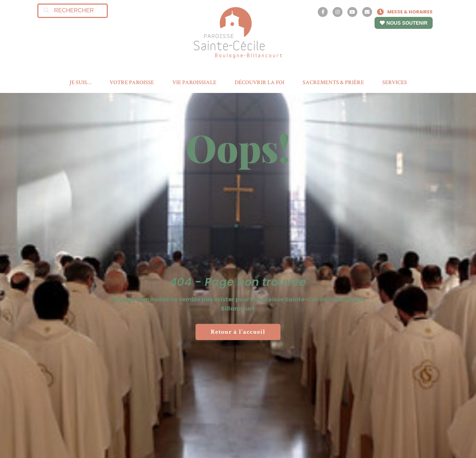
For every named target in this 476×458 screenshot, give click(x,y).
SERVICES (395, 83)
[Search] (46, 11)
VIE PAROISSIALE (194, 83)
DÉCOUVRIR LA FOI (259, 83)
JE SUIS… (80, 83)
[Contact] (367, 12)
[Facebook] (323, 12)
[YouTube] (352, 12)
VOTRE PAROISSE (132, 83)
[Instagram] (338, 12)
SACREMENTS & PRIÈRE (333, 83)
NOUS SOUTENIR (404, 23)
